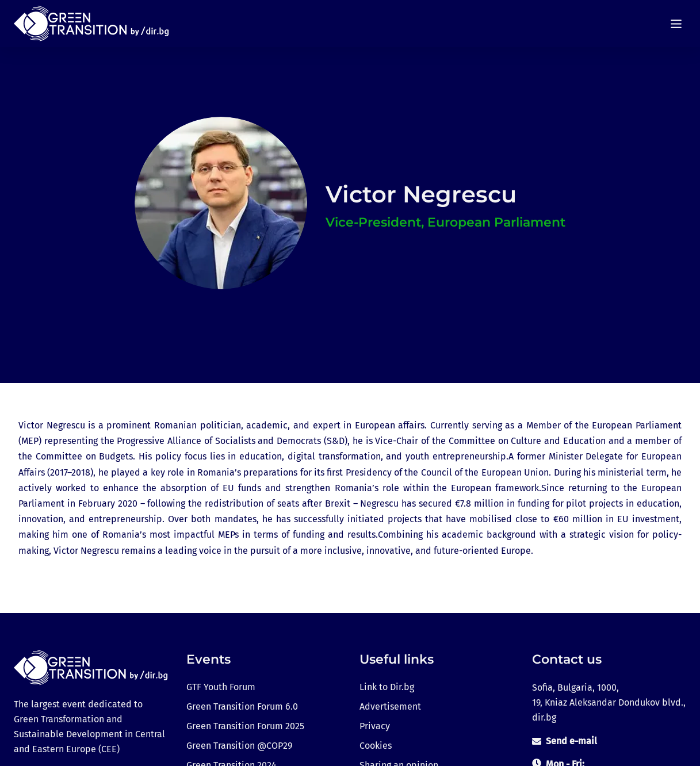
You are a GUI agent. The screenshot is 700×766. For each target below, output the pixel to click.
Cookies (376, 746)
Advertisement (390, 706)
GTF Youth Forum (221, 687)
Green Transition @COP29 (239, 746)
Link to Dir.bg (387, 687)
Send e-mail (571, 741)
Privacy (375, 726)
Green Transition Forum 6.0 (242, 706)
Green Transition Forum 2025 (245, 726)
